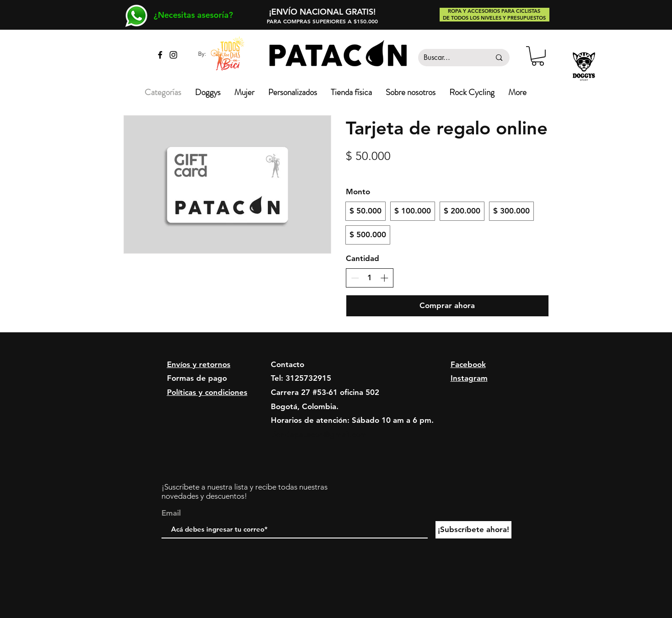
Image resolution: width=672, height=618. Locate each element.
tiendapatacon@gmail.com (319, 434)
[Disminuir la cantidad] (355, 278)
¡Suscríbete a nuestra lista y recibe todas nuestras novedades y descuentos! (245, 491)
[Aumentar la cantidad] (384, 278)
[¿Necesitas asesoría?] (194, 15)
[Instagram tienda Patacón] (173, 55)
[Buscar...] (450, 58)
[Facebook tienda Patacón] (160, 55)
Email (171, 513)
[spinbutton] (369, 278)
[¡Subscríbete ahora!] (473, 530)
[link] (538, 56)
